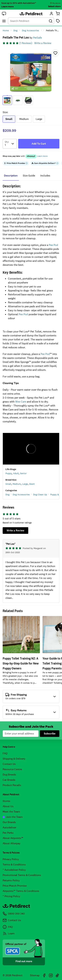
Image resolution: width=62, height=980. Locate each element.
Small (8, 484)
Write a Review (43, 43)
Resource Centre (12, 769)
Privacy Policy (11, 859)
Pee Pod (53, 245)
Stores (6, 801)
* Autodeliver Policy (14, 870)
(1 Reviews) (26, 43)
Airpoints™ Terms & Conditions (21, 891)
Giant (32, 484)
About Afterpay (11, 843)
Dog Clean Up (40, 494)
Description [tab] (11, 176)
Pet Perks (8, 833)
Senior (23, 473)
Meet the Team (11, 812)
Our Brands (9, 822)
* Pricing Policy (11, 896)
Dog (7, 494)
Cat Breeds (9, 780)
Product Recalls (12, 785)
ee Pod (24, 314)
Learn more (7, 6)
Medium (17, 484)
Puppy (9, 473)
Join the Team (13, 817)
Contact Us (9, 764)
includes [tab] (45, 176)
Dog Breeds (9, 775)
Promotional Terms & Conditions (22, 875)
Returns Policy (11, 880)
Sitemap (35, 975)
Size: (5, 112)
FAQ (5, 753)
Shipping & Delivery (14, 759)
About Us (8, 806)
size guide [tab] (29, 176)
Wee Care (21, 402)
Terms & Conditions (14, 864)
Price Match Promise (15, 886)
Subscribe (50, 734)
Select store (54, 6)
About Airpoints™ (13, 838)
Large (25, 484)
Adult (16, 473)
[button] (4, 14)
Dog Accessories (21, 494)
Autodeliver (9, 827)
